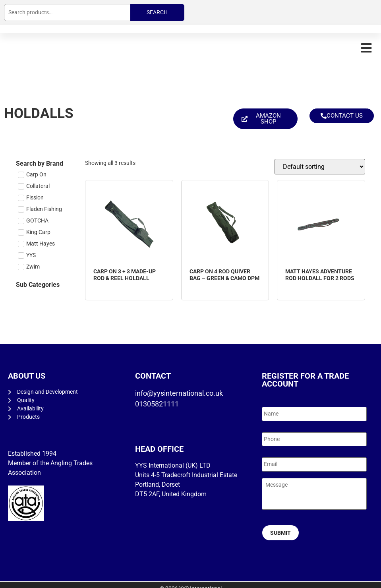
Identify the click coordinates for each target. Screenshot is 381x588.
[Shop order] (320, 167)
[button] (366, 48)
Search (157, 12)
